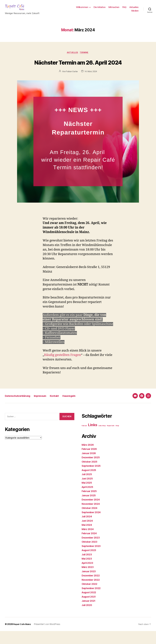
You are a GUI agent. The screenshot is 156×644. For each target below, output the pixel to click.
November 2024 (92, 517)
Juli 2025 (87, 487)
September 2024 (92, 525)
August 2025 (90, 483)
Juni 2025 (88, 491)
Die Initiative (100, 9)
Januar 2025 (89, 508)
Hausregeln (80, 409)
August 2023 (90, 563)
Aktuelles (134, 9)
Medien (135, 13)
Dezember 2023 (91, 551)
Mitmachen (114, 9)
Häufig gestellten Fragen (63, 368)
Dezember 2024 (92, 512)
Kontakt (63, 409)
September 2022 (92, 601)
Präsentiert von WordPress (49, 637)
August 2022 (90, 605)
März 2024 (88, 542)
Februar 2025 (90, 504)
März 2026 (88, 458)
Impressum (47, 409)
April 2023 (88, 576)
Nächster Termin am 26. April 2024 (78, 70)
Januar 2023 (89, 584)
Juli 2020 (87, 618)
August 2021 (90, 610)
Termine (85, 56)
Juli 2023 (87, 567)
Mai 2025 (87, 496)
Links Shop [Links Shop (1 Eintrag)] (102, 439)
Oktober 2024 (90, 521)
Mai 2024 (87, 538)
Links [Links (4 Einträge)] (93, 438)
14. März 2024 (91, 84)
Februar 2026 (90, 462)
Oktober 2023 (90, 555)
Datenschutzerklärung (20, 409)
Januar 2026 (89, 466)
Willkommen (82, 9)
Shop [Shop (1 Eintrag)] (117, 439)
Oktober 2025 (90, 475)
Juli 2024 (87, 529)
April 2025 (88, 500)
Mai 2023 (87, 572)
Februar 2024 (90, 546)
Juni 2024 (88, 534)
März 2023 (88, 580)
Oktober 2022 (90, 597)
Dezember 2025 (91, 470)
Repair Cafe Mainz (23, 637)
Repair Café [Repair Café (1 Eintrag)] (111, 439)
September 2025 (92, 479)
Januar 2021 (89, 614)
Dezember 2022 (91, 588)
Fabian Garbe (72, 84)
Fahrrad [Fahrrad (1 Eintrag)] (84, 439)
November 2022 (92, 593)
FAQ (124, 9)
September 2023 (92, 559)
